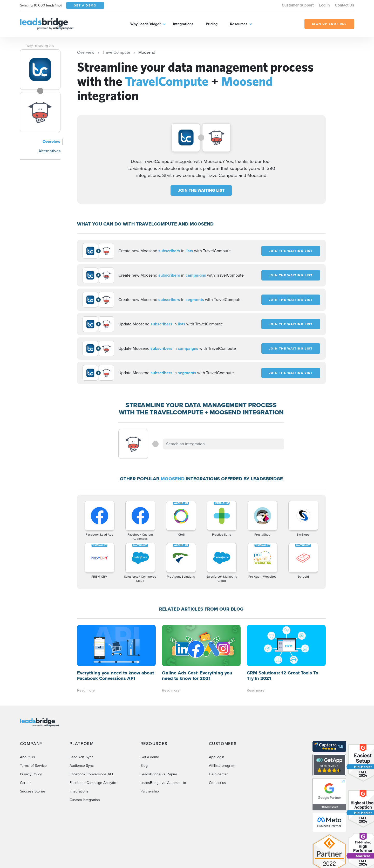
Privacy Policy (31, 774)
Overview (52, 142)
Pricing (212, 24)
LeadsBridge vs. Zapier (159, 774)
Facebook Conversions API (91, 774)
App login (217, 757)
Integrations (183, 24)
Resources (239, 24)
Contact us (217, 783)
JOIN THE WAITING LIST (201, 190)
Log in (324, 5)
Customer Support (298, 5)
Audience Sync (82, 766)
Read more (86, 690)
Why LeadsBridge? (145, 24)
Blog (144, 766)
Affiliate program (222, 766)
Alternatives (49, 151)
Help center (218, 774)
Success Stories (33, 791)
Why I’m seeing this (40, 46)
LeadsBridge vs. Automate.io (163, 783)
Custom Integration (85, 800)
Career (25, 783)
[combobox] (223, 444)
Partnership (150, 791)
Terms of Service (33, 766)
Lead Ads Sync (81, 757)
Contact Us (345, 5)
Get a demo (150, 757)
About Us (28, 757)
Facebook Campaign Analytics (94, 783)
